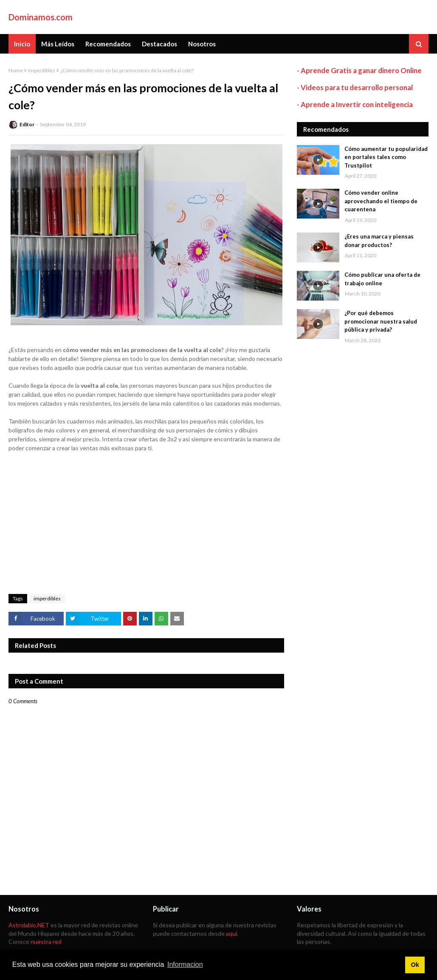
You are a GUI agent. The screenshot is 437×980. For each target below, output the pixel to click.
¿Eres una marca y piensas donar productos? (379, 241)
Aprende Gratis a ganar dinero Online (361, 70)
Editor (27, 124)
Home (16, 70)
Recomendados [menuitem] (108, 44)
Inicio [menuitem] (22, 44)
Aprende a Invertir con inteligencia (357, 104)
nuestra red (46, 942)
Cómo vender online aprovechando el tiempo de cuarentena (381, 201)
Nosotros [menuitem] (202, 44)
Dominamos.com (41, 17)
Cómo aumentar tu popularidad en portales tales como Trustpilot (386, 157)
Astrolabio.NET (29, 925)
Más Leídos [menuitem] (58, 44)
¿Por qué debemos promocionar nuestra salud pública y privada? (381, 321)
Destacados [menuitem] (159, 44)
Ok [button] (415, 965)
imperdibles (42, 70)
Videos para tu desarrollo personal (357, 87)
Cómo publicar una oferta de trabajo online (382, 279)
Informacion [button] (185, 964)
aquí (231, 933)
